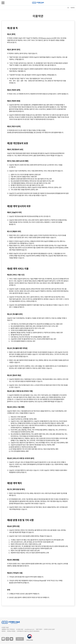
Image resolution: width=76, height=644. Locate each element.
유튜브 (11, 639)
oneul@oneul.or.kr (29, 629)
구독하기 (75, 644)
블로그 (3, 639)
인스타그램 (7, 639)
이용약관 (3, 631)
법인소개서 (20, 639)
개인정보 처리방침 (11, 631)
